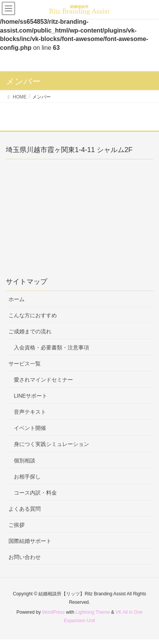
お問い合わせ (25, 557)
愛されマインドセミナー (43, 380)
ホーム (17, 299)
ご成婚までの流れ (30, 331)
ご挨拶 (17, 525)
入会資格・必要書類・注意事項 (51, 347)
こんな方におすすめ (33, 315)
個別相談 (25, 460)
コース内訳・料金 (35, 493)
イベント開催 (30, 428)
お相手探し (27, 477)
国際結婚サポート (30, 541)
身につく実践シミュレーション (51, 444)
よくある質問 (25, 509)
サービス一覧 (25, 364)
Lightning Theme (93, 612)
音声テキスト (30, 412)
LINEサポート (31, 396)
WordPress (53, 612)
